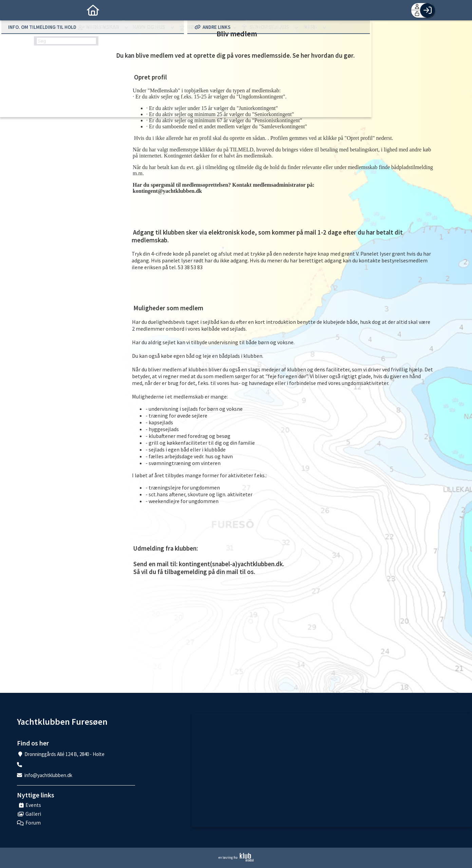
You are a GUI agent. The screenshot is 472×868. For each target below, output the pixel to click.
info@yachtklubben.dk (48, 775)
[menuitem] (44, 10)
